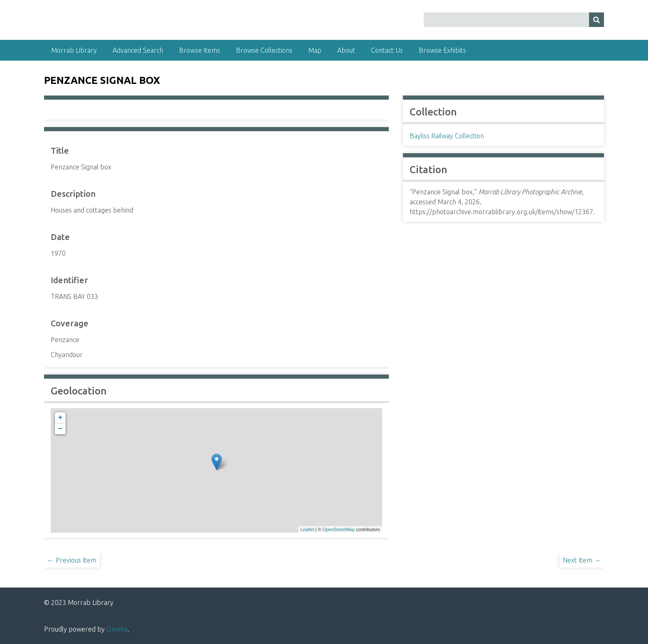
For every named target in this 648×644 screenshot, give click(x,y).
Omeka (117, 629)
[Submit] (596, 20)
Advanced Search (138, 50)
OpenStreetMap (339, 529)
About (346, 50)
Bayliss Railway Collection (447, 136)
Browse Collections (264, 50)
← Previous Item (72, 560)
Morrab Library (74, 50)
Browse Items (200, 50)
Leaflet (307, 529)
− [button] (60, 429)
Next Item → (582, 560)
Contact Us (387, 50)
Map (315, 50)
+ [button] (60, 418)
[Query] (514, 20)
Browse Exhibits (442, 50)
